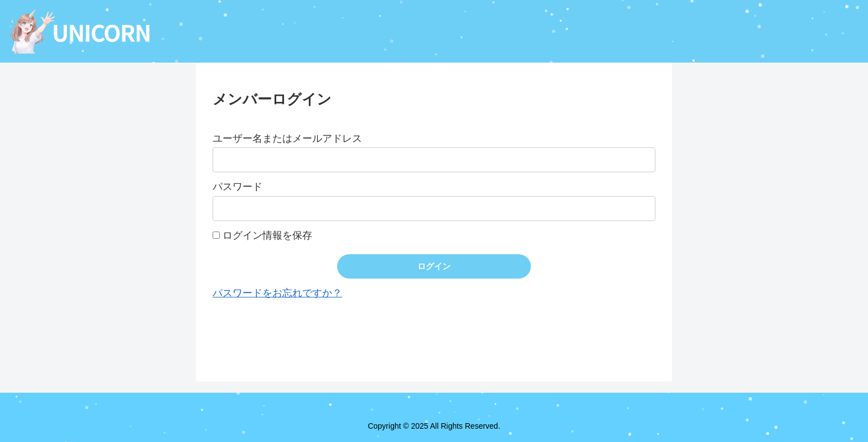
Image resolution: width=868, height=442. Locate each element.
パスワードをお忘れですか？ (277, 293)
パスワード (237, 187)
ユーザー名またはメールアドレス (287, 138)
